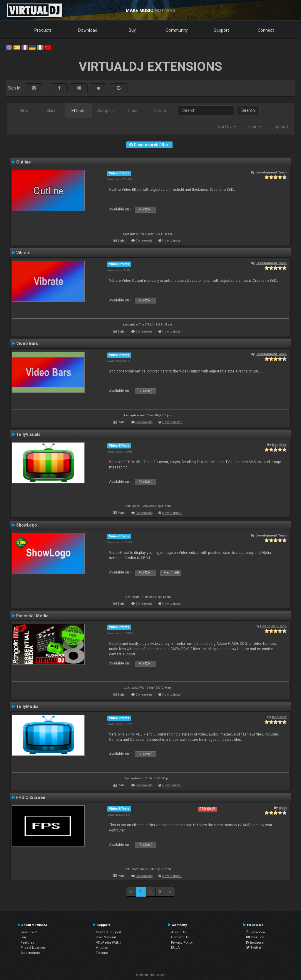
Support (221, 30)
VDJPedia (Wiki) (108, 942)
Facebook (256, 932)
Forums (102, 953)
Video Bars (27, 343)
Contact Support (109, 932)
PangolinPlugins (273, 626)
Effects (78, 111)
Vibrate (23, 253)
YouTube (255, 937)
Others (160, 111)
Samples (106, 111)
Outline (24, 162)
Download (88, 30)
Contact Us (180, 937)
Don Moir (279, 445)
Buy (132, 30)
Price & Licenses (33, 947)
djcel (283, 808)
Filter (254, 126)
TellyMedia (27, 706)
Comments (144, 241)
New (24, 111)
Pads (133, 111)
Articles (102, 947)
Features (27, 942)
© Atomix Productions (151, 975)
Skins (51, 111)
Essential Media (32, 616)
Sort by (227, 126)
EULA (175, 947)
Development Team (271, 172)
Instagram (256, 942)
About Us (178, 932)
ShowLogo (27, 525)
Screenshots (30, 953)
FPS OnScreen (31, 797)
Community (177, 30)
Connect (266, 30)
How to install (172, 241)
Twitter (254, 947)
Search (248, 110)
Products (43, 30)
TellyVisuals (28, 434)
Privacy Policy (182, 942)
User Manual (106, 937)
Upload (281, 126)
